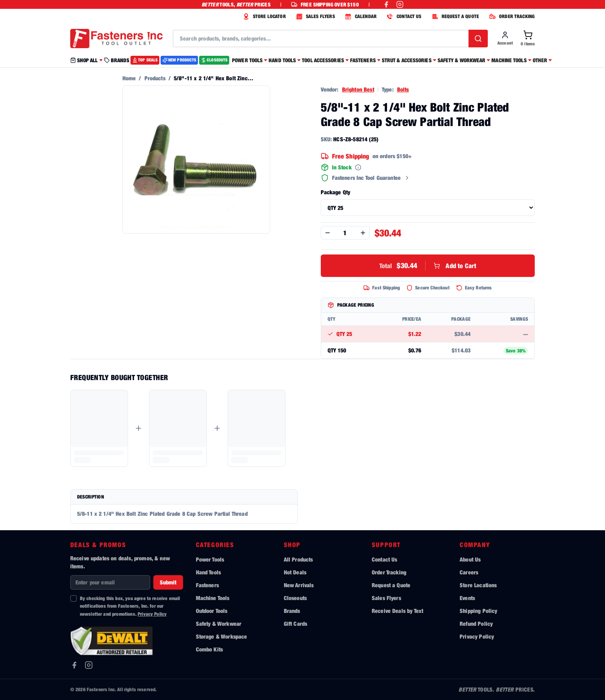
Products (155, 78)
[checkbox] (73, 598)
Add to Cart (428, 266)
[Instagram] (89, 665)
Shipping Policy (478, 611)
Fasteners (207, 585)
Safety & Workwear (219, 624)
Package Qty (336, 192)
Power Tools (210, 559)
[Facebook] (74, 665)
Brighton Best (358, 89)
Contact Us (385, 559)
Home (129, 78)
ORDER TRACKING (511, 16)
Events (467, 598)
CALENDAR (360, 16)
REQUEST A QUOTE (454, 16)
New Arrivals (299, 585)
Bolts (403, 89)
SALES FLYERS (314, 16)
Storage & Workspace (222, 636)
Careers (469, 572)
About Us (470, 559)
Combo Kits (210, 649)
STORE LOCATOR (263, 16)
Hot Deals (295, 572)
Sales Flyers (386, 598)
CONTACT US (403, 16)
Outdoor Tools (212, 611)
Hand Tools (209, 572)
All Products (298, 559)
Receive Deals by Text (397, 611)
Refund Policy (476, 624)
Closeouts (295, 598)
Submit (168, 582)
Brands (292, 611)
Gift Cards (296, 624)
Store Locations (478, 585)
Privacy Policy (152, 614)
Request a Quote (391, 585)
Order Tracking (389, 572)
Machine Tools (213, 598)
